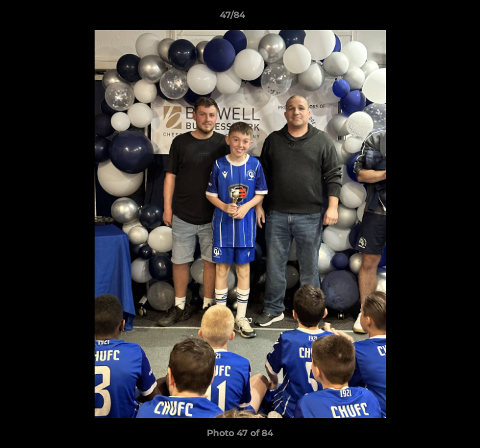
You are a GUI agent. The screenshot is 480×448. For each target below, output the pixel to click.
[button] (428, 18)
